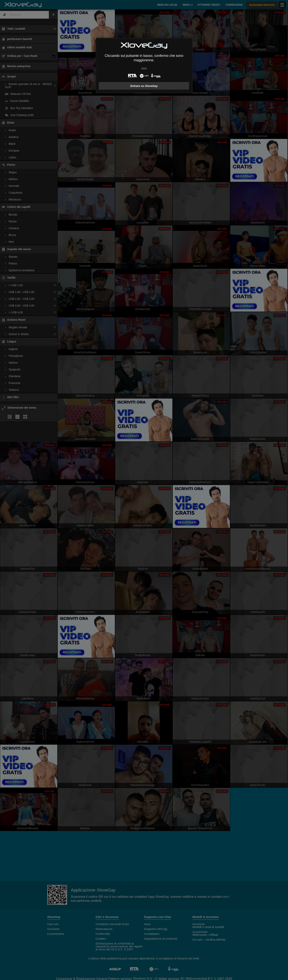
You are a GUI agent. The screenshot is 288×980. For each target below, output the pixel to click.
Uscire (144, 68)
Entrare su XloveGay (144, 86)
